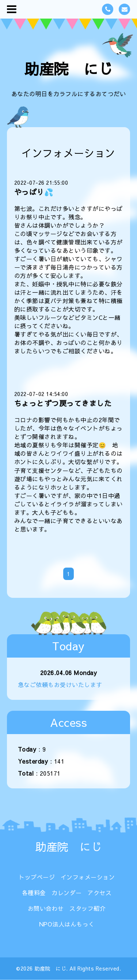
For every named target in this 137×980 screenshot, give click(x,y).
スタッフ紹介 (87, 908)
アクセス (99, 893)
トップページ (37, 877)
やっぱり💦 (34, 192)
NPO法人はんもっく (67, 924)
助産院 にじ (68, 69)
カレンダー (67, 893)
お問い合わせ (46, 908)
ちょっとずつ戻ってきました (63, 403)
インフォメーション (88, 877)
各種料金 (34, 893)
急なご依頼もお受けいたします (60, 685)
